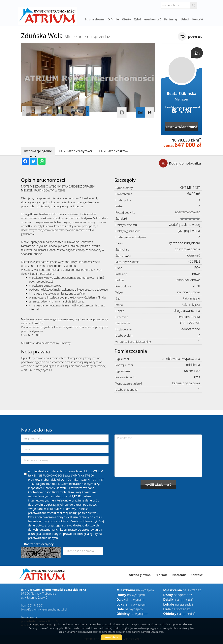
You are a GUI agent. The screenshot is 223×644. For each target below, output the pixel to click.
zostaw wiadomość (182, 127)
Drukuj (149, 112)
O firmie (113, 19)
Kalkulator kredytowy (75, 151)
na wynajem (135, 590)
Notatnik (179, 575)
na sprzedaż (182, 590)
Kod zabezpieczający (39, 544)
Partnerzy (171, 19)
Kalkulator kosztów (114, 151)
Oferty (126, 19)
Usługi (185, 19)
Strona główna (95, 19)
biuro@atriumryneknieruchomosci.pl (182, 107)
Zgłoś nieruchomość (147, 19)
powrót (195, 36)
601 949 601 (181, 110)
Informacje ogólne (38, 151)
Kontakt (198, 19)
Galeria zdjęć (140, 112)
